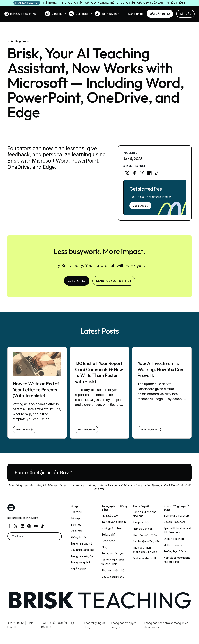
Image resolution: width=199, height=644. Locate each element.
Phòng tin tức (79, 537)
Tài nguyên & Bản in (114, 522)
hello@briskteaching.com (23, 518)
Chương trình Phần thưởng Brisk (113, 562)
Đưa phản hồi (141, 522)
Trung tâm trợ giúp (82, 556)
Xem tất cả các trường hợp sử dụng (177, 560)
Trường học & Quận (175, 551)
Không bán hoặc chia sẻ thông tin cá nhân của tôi (166, 625)
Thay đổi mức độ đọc (145, 535)
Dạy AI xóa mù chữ (113, 577)
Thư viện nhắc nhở (113, 570)
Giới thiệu (76, 512)
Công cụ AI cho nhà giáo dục (144, 514)
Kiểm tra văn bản (143, 529)
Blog (104, 547)
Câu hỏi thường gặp (83, 550)
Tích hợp (76, 525)
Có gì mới (76, 531)
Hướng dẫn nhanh (112, 528)
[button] (55, 14)
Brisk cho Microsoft (144, 558)
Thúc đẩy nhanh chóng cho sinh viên (145, 550)
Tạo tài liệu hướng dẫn (146, 541)
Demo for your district (114, 281)
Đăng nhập (136, 14)
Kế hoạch (76, 518)
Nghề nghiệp (78, 569)
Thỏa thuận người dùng (95, 625)
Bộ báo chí (108, 534)
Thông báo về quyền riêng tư (124, 625)
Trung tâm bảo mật (82, 544)
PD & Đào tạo (110, 516)
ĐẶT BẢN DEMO (160, 14)
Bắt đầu (185, 14)
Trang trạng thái (80, 562)
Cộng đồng (108, 541)
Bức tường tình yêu (113, 553)
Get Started (140, 206)
